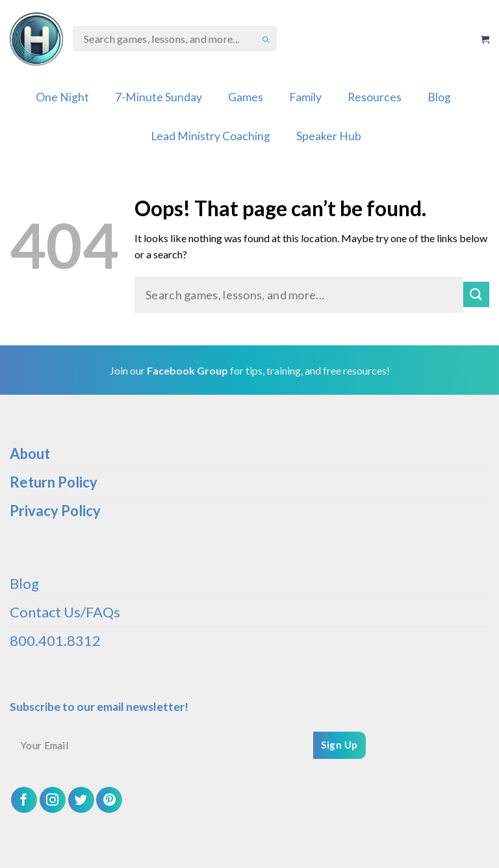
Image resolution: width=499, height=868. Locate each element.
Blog (439, 97)
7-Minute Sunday (159, 97)
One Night (62, 97)
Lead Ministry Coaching (211, 136)
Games (246, 97)
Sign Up (339, 745)
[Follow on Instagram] (53, 800)
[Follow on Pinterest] (109, 800)
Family (305, 97)
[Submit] (476, 294)
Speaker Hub (329, 136)
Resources (375, 97)
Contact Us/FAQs (65, 612)
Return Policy (54, 482)
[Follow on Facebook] (24, 800)
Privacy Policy (55, 511)
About (30, 453)
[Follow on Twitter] (81, 800)
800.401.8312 (55, 640)
